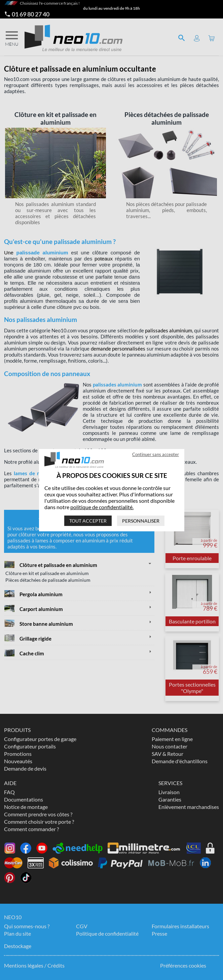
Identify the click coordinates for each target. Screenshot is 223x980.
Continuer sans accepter (156, 454)
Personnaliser (141, 521)
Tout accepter (88, 521)
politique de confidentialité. (102, 507)
